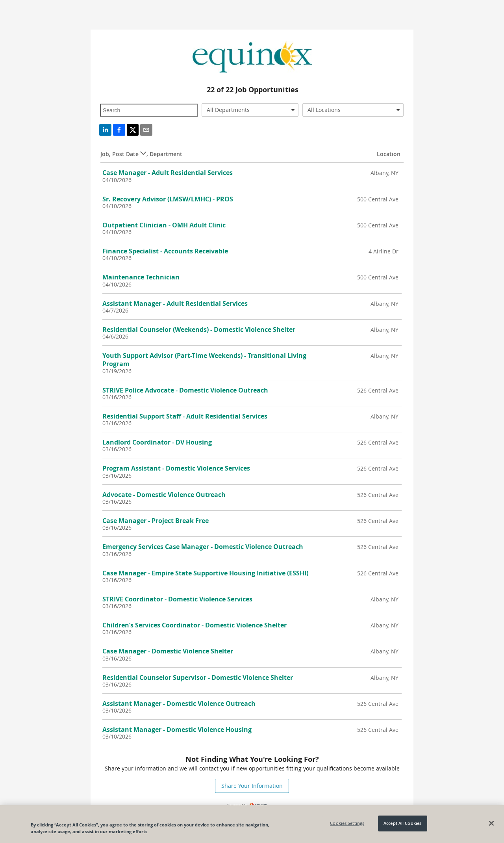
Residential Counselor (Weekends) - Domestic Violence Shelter (199, 329)
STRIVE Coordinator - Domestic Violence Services (177, 599)
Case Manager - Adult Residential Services (168, 173)
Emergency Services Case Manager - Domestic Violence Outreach (203, 547)
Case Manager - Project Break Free (156, 521)
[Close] (491, 823)
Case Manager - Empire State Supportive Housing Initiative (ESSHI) (205, 573)
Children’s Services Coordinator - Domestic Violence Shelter (195, 625)
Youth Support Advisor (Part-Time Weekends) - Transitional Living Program (204, 360)
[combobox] (250, 110)
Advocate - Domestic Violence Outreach (164, 495)
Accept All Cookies (402, 823)
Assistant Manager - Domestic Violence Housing (177, 729)
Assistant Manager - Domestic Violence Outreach (179, 703)
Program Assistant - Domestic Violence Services (176, 468)
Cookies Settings (347, 823)
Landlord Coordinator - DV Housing (157, 442)
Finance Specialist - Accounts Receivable (165, 251)
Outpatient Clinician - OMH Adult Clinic (164, 225)
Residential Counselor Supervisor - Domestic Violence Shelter (198, 677)
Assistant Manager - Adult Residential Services (175, 303)
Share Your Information (252, 786)
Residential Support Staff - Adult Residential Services (185, 416)
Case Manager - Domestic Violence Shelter (168, 651)
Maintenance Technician (141, 277)
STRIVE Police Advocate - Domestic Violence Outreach (185, 390)
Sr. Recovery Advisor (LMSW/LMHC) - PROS (168, 199)
